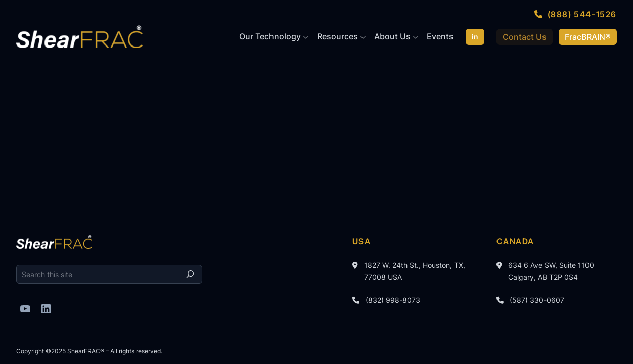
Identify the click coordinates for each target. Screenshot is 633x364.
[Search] (190, 274)
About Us (392, 36)
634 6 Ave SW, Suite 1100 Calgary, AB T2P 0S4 (551, 271)
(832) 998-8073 (393, 300)
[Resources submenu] (363, 37)
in (475, 37)
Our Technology (270, 36)
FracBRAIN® (588, 37)
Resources (337, 36)
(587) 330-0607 (537, 300)
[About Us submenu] (416, 37)
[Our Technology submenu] (306, 37)
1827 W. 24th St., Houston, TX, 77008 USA (415, 271)
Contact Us (525, 37)
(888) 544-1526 (582, 14)
